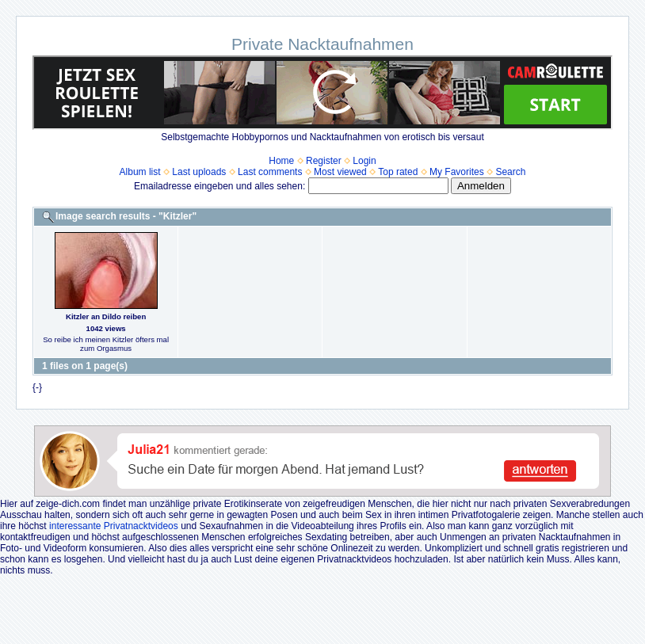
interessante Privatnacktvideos (114, 526)
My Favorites (457, 172)
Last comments (270, 172)
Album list (140, 172)
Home (281, 161)
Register (324, 161)
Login (364, 161)
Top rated (398, 172)
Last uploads (199, 172)
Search (510, 172)
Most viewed (340, 172)
